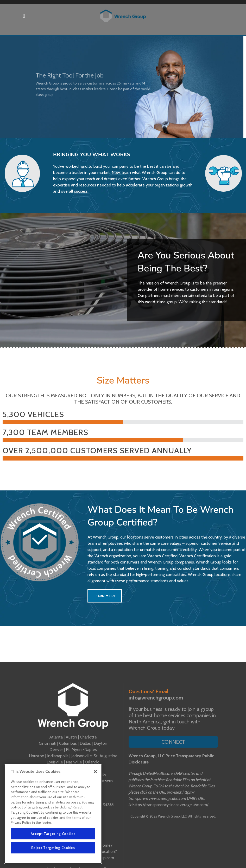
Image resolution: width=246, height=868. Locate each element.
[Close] (95, 772)
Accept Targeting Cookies (53, 834)
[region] (53, 814)
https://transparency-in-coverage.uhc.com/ (170, 805)
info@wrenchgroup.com (156, 698)
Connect (173, 742)
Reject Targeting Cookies (53, 848)
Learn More (105, 596)
